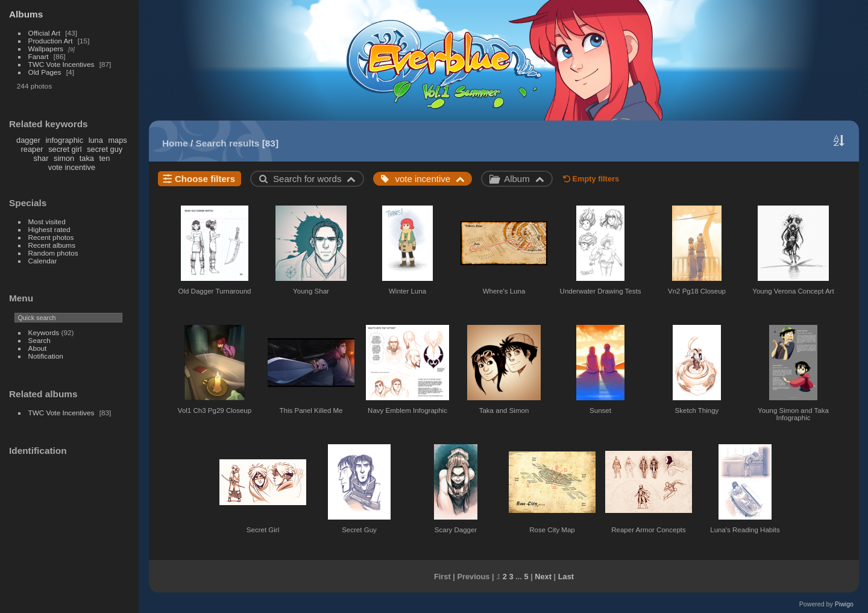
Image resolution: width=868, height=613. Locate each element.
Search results (228, 143)
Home (175, 143)
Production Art (51, 41)
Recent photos (51, 237)
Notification (46, 356)
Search (39, 340)
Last (566, 577)
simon (64, 158)
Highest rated (49, 229)
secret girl (65, 149)
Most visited (47, 222)
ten (104, 158)
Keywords (44, 332)
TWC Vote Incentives (61, 64)
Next (543, 577)
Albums (26, 14)
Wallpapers (46, 49)
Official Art (44, 33)
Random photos (53, 253)
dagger (28, 140)
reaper (32, 149)
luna (96, 140)
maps (117, 140)
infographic (64, 140)
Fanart (39, 56)
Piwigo (844, 604)
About (38, 348)
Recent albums (52, 245)
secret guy (105, 149)
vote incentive (72, 167)
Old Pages (45, 72)
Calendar (43, 261)
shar (41, 158)
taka (87, 158)
